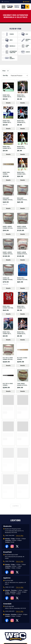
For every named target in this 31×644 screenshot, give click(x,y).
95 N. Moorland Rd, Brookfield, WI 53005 (15, 505)
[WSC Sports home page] (16, 584)
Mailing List (20, 642)
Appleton (7, 525)
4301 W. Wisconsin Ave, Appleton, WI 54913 (15, 531)
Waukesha (7, 473)
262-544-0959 (16, 598)
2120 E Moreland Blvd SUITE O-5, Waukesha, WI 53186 (14, 479)
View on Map (20, 483)
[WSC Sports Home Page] (13, 7)
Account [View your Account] (26, 2)
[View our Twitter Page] (17, 494)
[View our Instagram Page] (12, 493)
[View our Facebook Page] (7, 493)
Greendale (7, 551)
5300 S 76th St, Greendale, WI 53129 (15, 555)
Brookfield (7, 499)
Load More (16, 453)
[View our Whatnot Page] (18, 603)
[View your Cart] (27, 7)
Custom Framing (7, 642)
